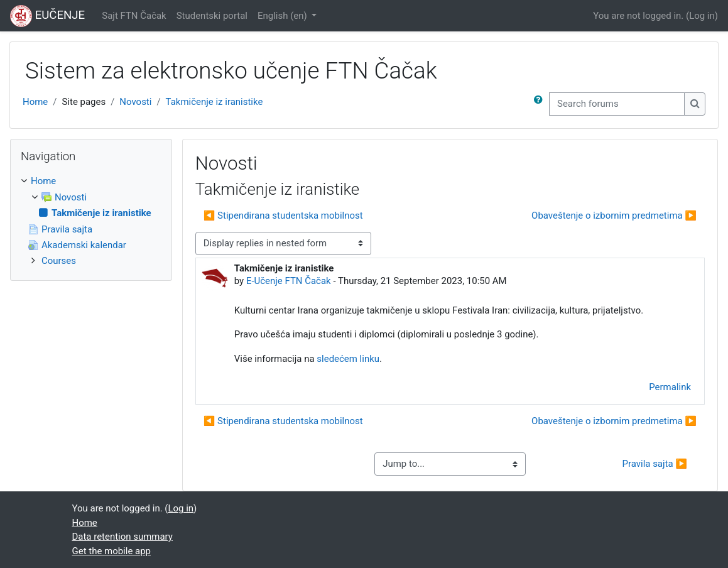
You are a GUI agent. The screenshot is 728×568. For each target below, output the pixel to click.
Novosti (135, 102)
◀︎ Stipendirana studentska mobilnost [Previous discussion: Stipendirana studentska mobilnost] (283, 216)
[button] (541, 104)
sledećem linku (348, 359)
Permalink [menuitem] (670, 387)
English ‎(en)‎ (283, 16)
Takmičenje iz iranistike (215, 102)
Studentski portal (212, 16)
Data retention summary (122, 537)
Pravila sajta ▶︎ (654, 464)
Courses (59, 261)
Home (35, 102)
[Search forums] (617, 104)
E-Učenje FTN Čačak (289, 281)
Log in (702, 16)
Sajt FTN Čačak (134, 16)
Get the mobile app (112, 551)
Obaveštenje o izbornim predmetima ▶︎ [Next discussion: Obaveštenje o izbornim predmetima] (614, 216)
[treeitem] (91, 221)
